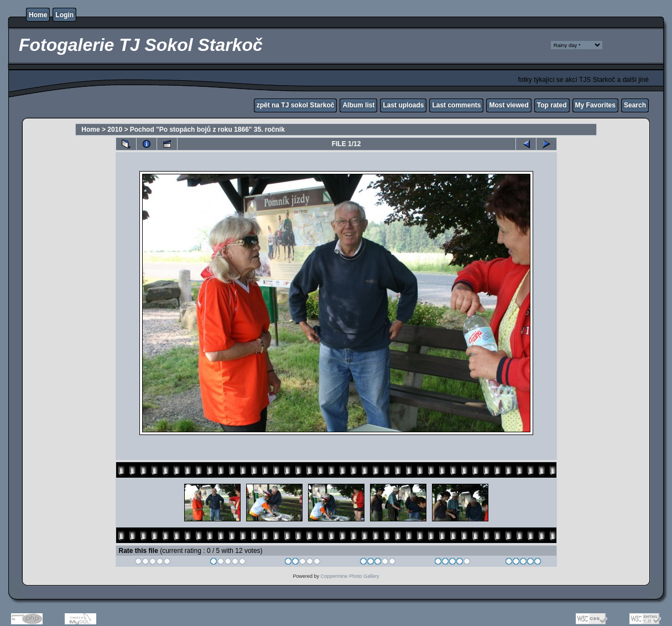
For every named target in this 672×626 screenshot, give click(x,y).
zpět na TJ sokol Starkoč (296, 105)
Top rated (552, 105)
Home (38, 15)
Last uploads (403, 105)
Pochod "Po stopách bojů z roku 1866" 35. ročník (207, 130)
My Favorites (595, 105)
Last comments (456, 105)
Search (635, 105)
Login (64, 15)
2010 (115, 130)
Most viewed (509, 105)
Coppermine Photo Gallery (350, 576)
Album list (358, 105)
